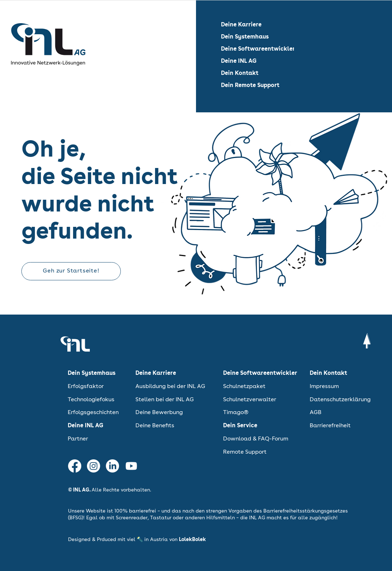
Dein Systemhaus (245, 37)
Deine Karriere (241, 25)
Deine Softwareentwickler (258, 49)
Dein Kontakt (240, 73)
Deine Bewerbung (159, 413)
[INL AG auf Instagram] (94, 466)
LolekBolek (192, 540)
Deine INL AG (239, 61)
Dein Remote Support (250, 86)
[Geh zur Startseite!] (71, 271)
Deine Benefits (155, 426)
